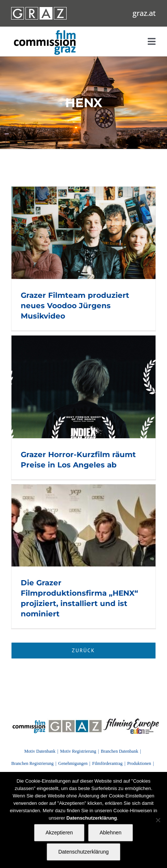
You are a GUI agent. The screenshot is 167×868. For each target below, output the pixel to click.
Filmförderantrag (107, 763)
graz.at (144, 13)
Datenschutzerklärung (83, 852)
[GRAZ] (75, 721)
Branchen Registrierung (33, 763)
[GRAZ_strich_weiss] (39, 10)
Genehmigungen (73, 763)
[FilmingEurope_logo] (29, 721)
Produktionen (139, 763)
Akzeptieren (59, 833)
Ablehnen (111, 833)
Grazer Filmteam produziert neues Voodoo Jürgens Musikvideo (75, 306)
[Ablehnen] (158, 820)
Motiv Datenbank (40, 751)
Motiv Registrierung (78, 751)
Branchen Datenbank (119, 751)
